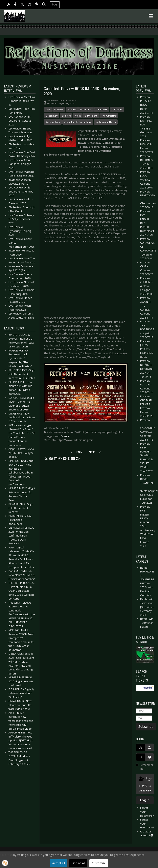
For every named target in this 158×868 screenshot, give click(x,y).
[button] (46, 459)
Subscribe (146, 727)
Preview (59, 109)
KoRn (78, 116)
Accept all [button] (59, 863)
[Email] (144, 718)
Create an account (147, 833)
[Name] (144, 711)
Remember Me (146, 767)
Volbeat (72, 109)
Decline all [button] (78, 863)
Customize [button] (99, 863)
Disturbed (86, 109)
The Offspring (109, 116)
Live (48, 109)
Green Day (52, 116)
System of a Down (106, 122)
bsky (55, 5)
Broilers (66, 116)
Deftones (117, 109)
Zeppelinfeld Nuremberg (78, 122)
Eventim (66, 436)
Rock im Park (53, 122)
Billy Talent (91, 116)
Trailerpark (101, 109)
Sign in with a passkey (145, 784)
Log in (145, 800)
